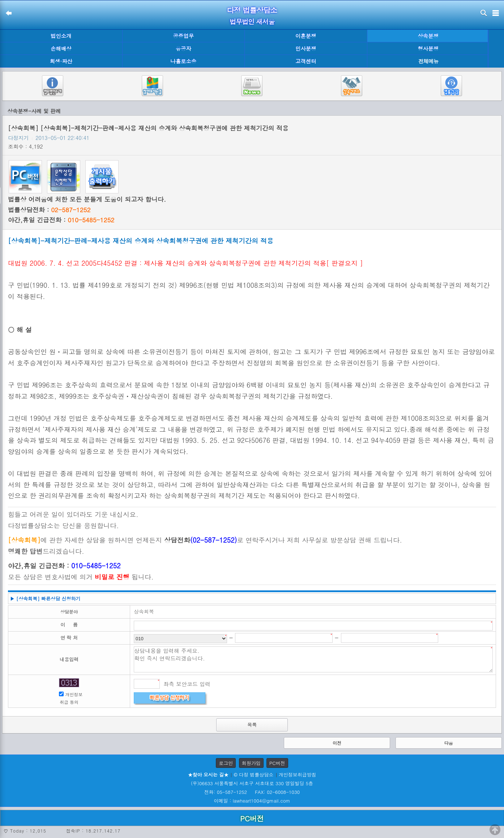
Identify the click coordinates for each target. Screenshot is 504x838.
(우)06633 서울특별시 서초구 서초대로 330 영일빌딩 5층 (252, 783)
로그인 (226, 763)
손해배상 (61, 48)
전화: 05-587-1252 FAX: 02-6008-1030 (252, 792)
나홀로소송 (183, 61)
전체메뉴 (428, 61)
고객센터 (306, 61)
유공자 (183, 48)
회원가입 (251, 763)
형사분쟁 (428, 48)
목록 (252, 725)
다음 (449, 743)
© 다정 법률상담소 (253, 775)
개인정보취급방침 (298, 775)
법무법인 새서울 (252, 22)
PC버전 (277, 763)
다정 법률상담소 (252, 10)
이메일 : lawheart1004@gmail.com (252, 801)
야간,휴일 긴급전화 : (61, 220)
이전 (337, 743)
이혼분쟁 (306, 36)
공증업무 (183, 36)
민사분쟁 (306, 48)
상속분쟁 (428, 36)
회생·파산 (61, 61)
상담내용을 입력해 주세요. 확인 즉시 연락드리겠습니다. (313, 659)
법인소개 (61, 36)
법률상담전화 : (49, 210)
